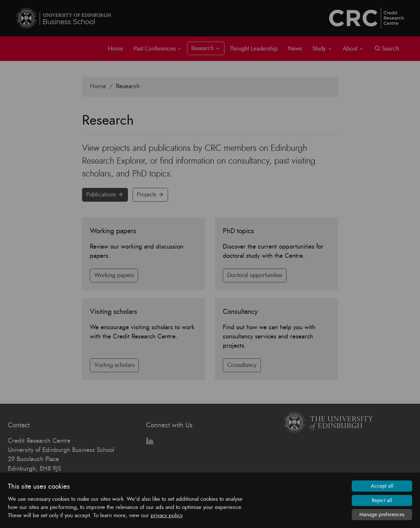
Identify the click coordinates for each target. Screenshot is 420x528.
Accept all (382, 486)
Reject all (382, 500)
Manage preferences (382, 515)
